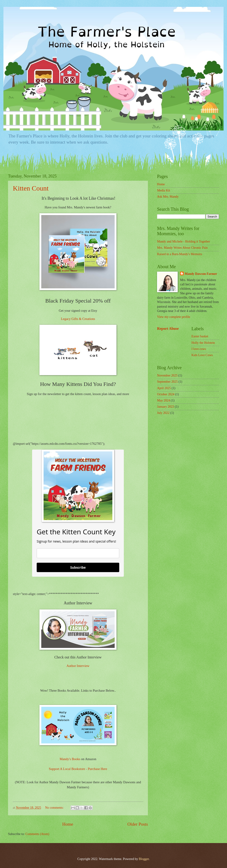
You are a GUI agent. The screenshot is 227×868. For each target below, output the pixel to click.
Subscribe (78, 567)
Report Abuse (168, 329)
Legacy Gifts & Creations (78, 319)
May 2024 (163, 400)
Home (68, 824)
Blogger (144, 859)
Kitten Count (31, 188)
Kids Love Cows (202, 355)
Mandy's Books (70, 759)
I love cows (199, 349)
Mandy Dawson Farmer (201, 274)
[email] (78, 553)
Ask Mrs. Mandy (168, 197)
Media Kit (163, 190)
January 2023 (166, 407)
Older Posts (138, 824)
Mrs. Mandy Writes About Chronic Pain (182, 248)
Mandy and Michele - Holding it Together (184, 242)
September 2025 (167, 382)
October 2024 (166, 394)
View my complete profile (174, 317)
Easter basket (200, 336)
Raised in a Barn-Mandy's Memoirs (180, 254)
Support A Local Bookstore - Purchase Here (78, 769)
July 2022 (163, 413)
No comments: (55, 808)
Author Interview (78, 666)
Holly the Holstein (203, 343)
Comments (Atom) (37, 834)
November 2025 (167, 375)
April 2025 (164, 388)
